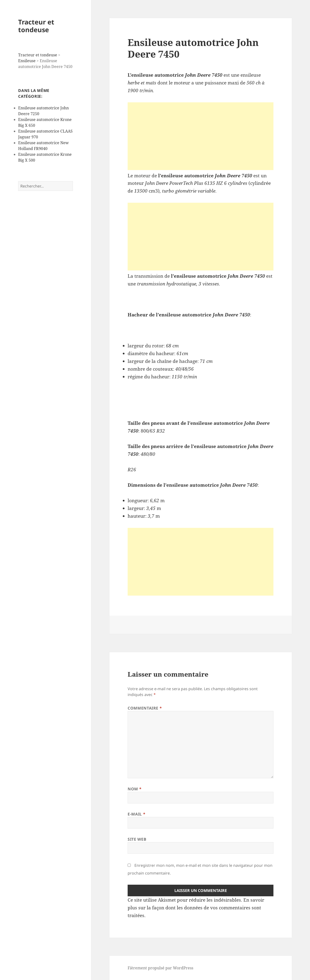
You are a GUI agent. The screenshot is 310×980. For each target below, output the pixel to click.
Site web (137, 839)
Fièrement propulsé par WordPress (160, 968)
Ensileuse (27, 61)
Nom (135, 789)
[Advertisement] (201, 136)
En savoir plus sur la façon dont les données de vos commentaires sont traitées (196, 908)
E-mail (136, 814)
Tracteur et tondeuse (36, 26)
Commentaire (145, 708)
